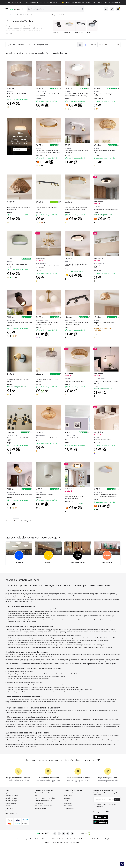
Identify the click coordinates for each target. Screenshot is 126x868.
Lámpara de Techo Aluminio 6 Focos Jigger (18, 448)
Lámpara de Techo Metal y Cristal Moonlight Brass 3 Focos (48, 327)
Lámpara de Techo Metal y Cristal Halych (104, 95)
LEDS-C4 (19, 585)
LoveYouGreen (69, 831)
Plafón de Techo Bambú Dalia (76, 387)
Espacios (67, 820)
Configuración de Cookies (75, 861)
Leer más (9, 34)
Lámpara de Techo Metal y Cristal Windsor (48, 388)
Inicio (7, 15)
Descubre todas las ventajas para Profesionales (107, 2)
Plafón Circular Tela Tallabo (104, 447)
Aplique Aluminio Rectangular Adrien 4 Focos (104, 266)
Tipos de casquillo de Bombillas (45, 820)
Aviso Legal (105, 861)
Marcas (37, 818)
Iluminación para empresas (44, 828)
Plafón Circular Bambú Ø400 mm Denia (106, 145)
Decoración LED (17, 15)
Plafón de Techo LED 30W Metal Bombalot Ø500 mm (76, 509)
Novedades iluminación (42, 815)
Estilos (66, 823)
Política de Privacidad (42, 861)
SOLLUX (48, 585)
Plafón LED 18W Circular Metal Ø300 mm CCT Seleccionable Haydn (76, 207)
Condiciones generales (25, 861)
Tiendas (8, 828)
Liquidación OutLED (41, 831)
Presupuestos (39, 826)
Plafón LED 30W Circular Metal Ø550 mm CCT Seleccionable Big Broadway (48, 146)
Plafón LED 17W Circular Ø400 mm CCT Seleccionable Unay (77, 266)
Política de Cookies (58, 861)
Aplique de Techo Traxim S (46, 508)
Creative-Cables (78, 585)
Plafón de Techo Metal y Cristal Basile (47, 448)
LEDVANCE (107, 585)
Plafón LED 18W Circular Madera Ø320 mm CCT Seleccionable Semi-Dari (105, 510)
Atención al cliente (12, 818)
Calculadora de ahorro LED (43, 823)
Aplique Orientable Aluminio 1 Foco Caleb (20, 388)
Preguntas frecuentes (13, 833)
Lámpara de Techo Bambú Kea (105, 326)
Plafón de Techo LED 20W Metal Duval (105, 206)
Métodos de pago (11, 823)
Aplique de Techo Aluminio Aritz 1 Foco (19, 327)
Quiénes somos (11, 815)
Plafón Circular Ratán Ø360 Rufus (18, 94)
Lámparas (45, 15)
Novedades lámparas (71, 815)
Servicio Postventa (93, 861)
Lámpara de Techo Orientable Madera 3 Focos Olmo (48, 95)
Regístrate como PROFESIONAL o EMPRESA (78, 2)
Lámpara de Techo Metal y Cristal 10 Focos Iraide (48, 266)
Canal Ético (9, 831)
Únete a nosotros (11, 836)
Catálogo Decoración (32, 15)
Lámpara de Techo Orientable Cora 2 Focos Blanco (76, 145)
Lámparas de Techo (58, 15)
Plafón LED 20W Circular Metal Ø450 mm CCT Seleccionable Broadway (76, 95)
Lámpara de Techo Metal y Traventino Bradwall (103, 388)
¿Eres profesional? (11, 826)
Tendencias (68, 828)
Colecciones (68, 826)
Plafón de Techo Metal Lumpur (18, 265)
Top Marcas (68, 818)
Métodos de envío (11, 820)
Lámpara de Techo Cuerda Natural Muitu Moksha (17, 206)
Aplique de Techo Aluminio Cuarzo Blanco (77, 448)
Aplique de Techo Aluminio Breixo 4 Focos (48, 206)
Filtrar (11, 45)
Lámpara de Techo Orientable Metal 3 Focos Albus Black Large (76, 327)
